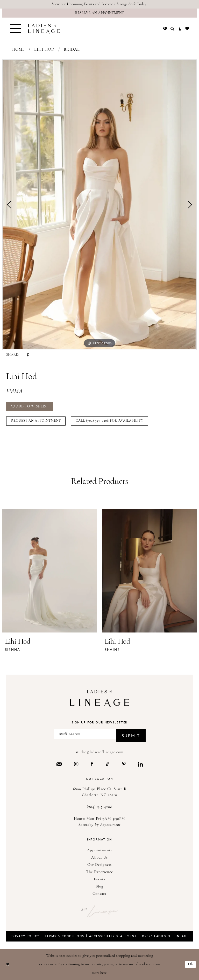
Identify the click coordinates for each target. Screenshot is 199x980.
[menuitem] (16, 29)
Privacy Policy (25, 936)
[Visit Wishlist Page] (187, 29)
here (103, 973)
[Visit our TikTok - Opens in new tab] (108, 764)
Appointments (100, 850)
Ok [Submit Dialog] (191, 964)
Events (99, 879)
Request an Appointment (36, 421)
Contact (99, 894)
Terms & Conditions (65, 936)
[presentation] (50, 570)
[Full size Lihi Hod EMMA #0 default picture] (99, 205)
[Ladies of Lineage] (44, 29)
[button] (16, 29)
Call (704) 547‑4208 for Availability (109, 421)
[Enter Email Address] (100, 734)
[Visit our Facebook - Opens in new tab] (92, 764)
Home (19, 50)
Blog (99, 887)
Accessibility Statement (113, 936)
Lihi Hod (44, 50)
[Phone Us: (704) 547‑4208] (165, 29)
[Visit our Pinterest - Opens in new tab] (124, 764)
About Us (99, 858)
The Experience (99, 872)
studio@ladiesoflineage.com (99, 752)
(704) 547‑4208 (99, 807)
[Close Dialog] (8, 965)
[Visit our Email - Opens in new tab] (59, 764)
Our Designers (100, 865)
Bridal (72, 50)
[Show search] (172, 29)
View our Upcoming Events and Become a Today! (100, 4)
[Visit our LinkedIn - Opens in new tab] (140, 764)
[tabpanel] (99, 205)
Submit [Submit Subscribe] (131, 735)
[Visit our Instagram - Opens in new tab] (76, 764)
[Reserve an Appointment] (99, 13)
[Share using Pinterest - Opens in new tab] (28, 355)
